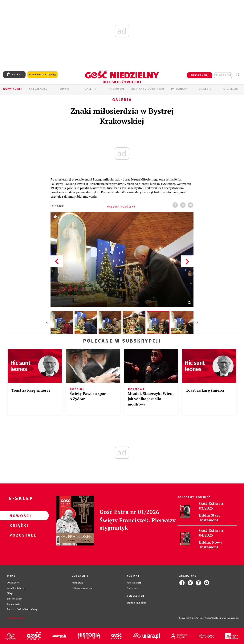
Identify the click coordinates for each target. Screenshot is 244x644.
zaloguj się (223, 75)
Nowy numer (13, 89)
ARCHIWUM (116, 89)
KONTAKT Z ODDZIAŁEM (148, 89)
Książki (18, 525)
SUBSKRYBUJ (200, 75)
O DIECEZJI (231, 89)
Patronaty (179, 89)
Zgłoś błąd (16, 618)
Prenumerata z (43, 75)
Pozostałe (18, 535)
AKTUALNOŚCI (39, 89)
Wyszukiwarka (237, 75)
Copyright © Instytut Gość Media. (195, 618)
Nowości (18, 516)
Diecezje (205, 89)
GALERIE (91, 89)
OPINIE (65, 89)
